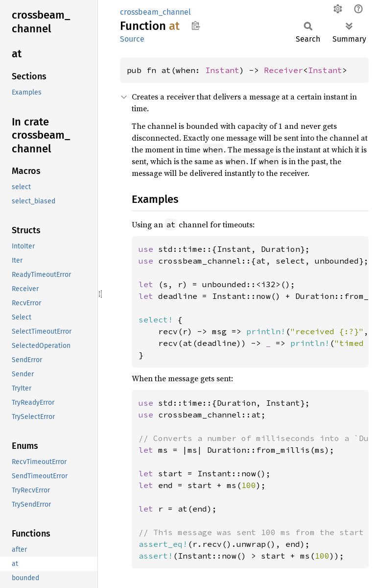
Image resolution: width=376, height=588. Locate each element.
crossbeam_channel (155, 12)
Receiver (283, 70)
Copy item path (196, 25)
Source (132, 39)
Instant (222, 70)
